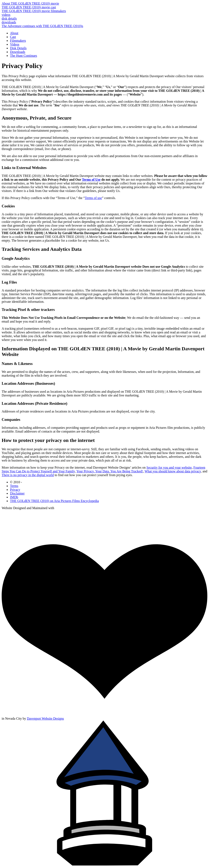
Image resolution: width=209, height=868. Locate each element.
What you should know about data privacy (173, 471)
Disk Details (18, 48)
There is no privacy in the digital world (28, 475)
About (14, 33)
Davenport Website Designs (45, 718)
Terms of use (93, 198)
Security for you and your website (169, 467)
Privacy (15, 490)
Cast (13, 37)
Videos (15, 44)
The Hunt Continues (24, 56)
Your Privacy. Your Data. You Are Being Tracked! (110, 471)
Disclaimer (17, 493)
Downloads (18, 52)
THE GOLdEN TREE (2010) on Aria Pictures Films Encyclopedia (54, 501)
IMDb (14, 497)
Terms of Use (91, 180)
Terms (14, 486)
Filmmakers (18, 41)
